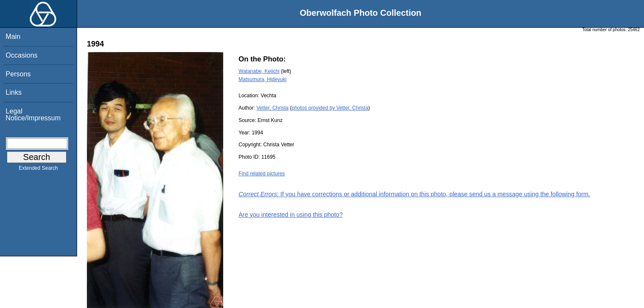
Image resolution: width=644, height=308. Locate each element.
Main (13, 36)
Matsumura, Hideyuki (263, 79)
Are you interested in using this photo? (291, 215)
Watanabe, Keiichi (259, 71)
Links (13, 92)
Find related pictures (262, 174)
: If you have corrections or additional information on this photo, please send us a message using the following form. (414, 194)
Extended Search (38, 170)
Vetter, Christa (272, 108)
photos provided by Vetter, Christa (330, 108)
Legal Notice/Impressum (33, 115)
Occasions (22, 55)
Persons (18, 74)
